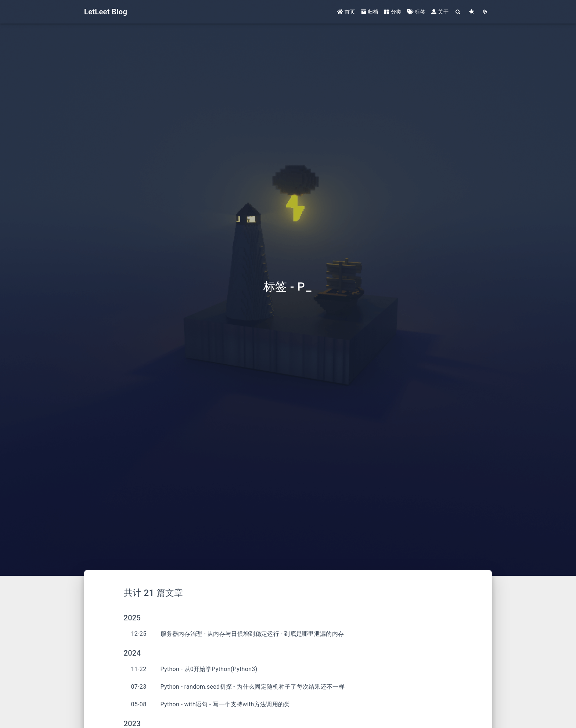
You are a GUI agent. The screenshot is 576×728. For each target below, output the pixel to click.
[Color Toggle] (472, 12)
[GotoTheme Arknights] (485, 12)
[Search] (458, 12)
